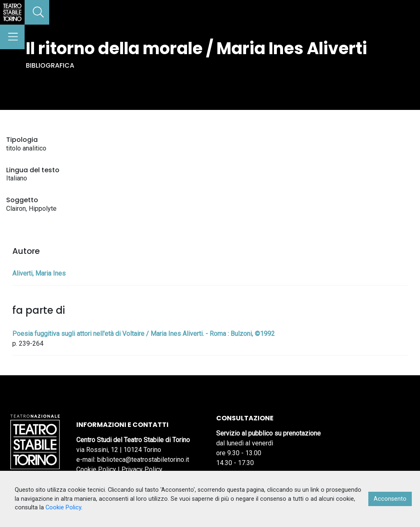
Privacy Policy (142, 469)
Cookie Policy (96, 469)
